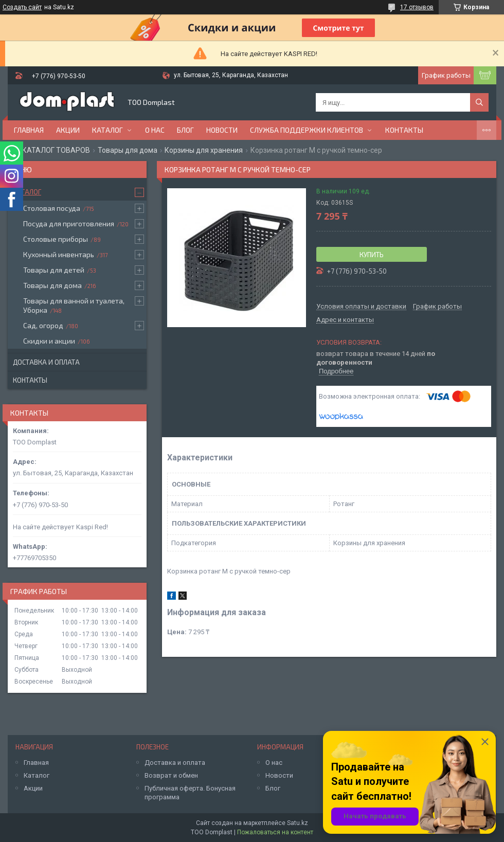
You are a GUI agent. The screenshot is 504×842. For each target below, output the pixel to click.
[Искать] (479, 102)
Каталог (107, 130)
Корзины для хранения (204, 150)
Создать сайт (22, 7)
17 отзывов (417, 7)
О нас (155, 130)
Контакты (404, 130)
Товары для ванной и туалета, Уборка (74, 305)
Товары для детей (54, 270)
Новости (222, 130)
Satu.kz (298, 823)
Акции (68, 130)
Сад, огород (43, 325)
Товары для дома (128, 150)
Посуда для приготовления (69, 223)
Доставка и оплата (46, 362)
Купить (372, 255)
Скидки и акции (49, 341)
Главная (29, 130)
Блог (185, 130)
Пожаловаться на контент (275, 832)
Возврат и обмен (171, 775)
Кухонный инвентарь (59, 254)
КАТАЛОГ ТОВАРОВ (56, 150)
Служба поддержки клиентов (307, 130)
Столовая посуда (52, 208)
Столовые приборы (56, 239)
